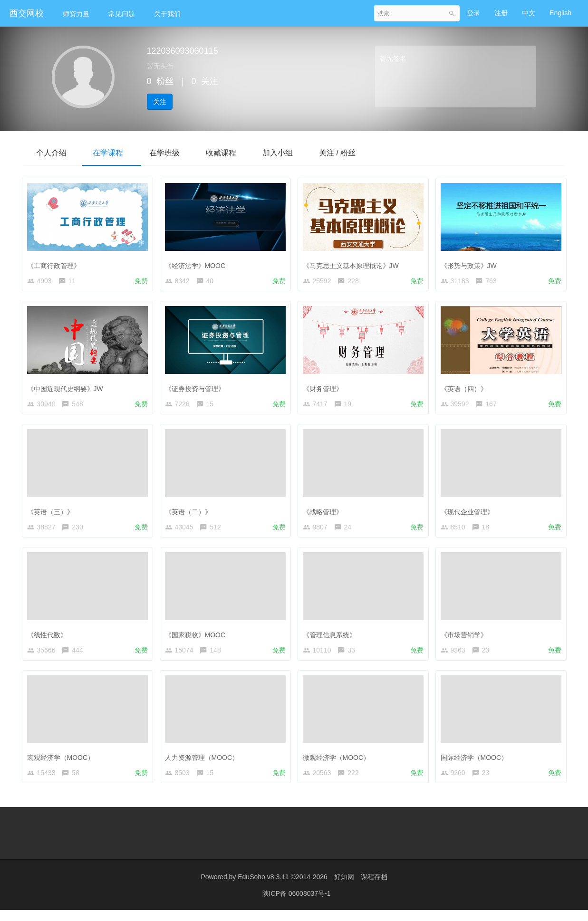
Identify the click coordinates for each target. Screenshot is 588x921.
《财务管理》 (325, 388)
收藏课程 (230, 153)
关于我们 (167, 14)
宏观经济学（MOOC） (63, 764)
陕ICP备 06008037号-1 (297, 904)
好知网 (344, 888)
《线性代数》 (49, 639)
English (560, 13)
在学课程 (112, 153)
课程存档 (374, 888)
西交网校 (27, 13)
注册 (501, 13)
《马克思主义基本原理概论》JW (353, 263)
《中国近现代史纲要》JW (67, 388)
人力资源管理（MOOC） (204, 764)
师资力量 (76, 14)
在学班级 (171, 153)
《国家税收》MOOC (198, 639)
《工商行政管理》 (56, 263)
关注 (160, 102)
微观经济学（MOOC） (339, 764)
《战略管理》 (325, 514)
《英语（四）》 (466, 388)
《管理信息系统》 (332, 639)
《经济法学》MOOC (198, 263)
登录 (473, 13)
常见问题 (122, 14)
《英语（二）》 (191, 514)
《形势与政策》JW (471, 263)
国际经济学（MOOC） (477, 764)
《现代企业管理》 (470, 514)
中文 (529, 13)
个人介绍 (53, 153)
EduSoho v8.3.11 (263, 888)
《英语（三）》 (53, 514)
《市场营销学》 (466, 639)
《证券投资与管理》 (197, 388)
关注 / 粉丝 (351, 153)
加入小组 (289, 153)
